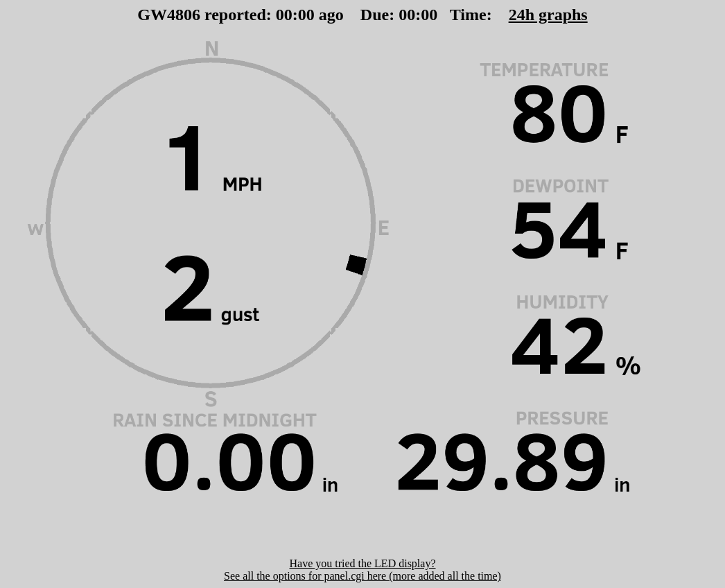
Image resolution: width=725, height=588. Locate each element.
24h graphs (548, 15)
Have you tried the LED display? (362, 563)
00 (284, 15)
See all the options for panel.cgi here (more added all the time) (362, 576)
